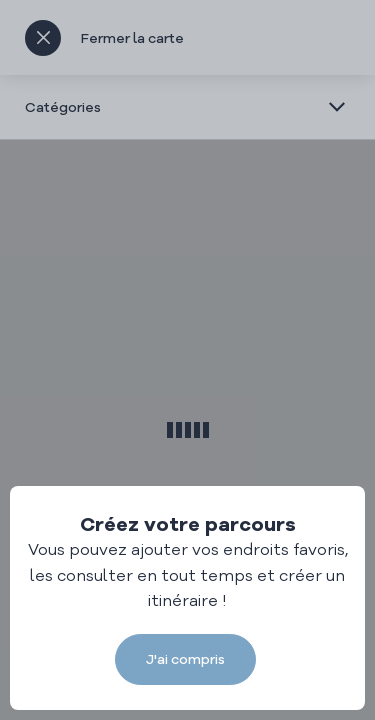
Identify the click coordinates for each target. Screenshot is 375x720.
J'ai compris (185, 659)
